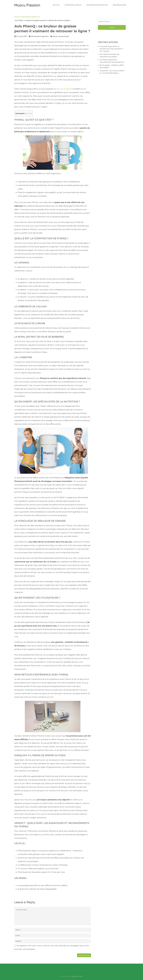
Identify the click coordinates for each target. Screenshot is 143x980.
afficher (28, 113)
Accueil (56, 5)
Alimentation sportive (97, 5)
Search (112, 28)
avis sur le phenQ (64, 89)
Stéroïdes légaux (73, 5)
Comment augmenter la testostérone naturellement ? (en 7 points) (112, 49)
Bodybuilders (120, 5)
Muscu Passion (27, 5)
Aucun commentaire (61, 36)
